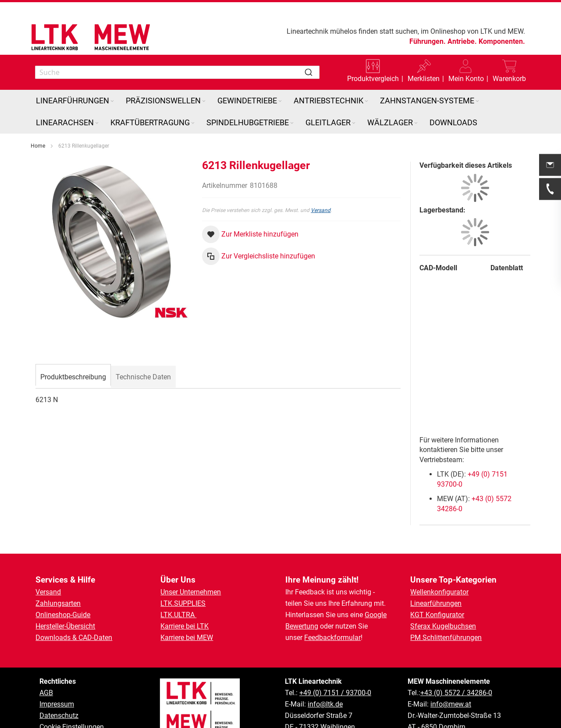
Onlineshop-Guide (63, 615)
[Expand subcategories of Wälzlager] (416, 123)
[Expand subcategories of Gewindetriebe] (280, 101)
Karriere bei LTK (185, 626)
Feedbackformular (332, 638)
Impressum (57, 704)
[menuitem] (76, 101)
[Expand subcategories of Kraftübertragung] (193, 123)
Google (376, 615)
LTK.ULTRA (178, 615)
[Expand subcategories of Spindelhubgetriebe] (292, 123)
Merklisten (424, 79)
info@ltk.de (325, 704)
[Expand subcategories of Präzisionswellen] (204, 101)
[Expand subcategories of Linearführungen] (112, 101)
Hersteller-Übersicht (65, 626)
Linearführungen (436, 603)
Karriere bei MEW (187, 638)
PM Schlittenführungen (446, 638)
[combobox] (177, 72)
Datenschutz (59, 716)
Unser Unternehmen (191, 592)
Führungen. (428, 41)
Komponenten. (502, 41)
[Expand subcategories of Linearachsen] (97, 123)
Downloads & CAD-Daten (74, 638)
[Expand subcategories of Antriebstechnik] (366, 101)
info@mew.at (451, 704)
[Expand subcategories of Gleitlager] (354, 123)
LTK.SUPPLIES (183, 603)
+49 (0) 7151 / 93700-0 (335, 693)
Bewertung (302, 626)
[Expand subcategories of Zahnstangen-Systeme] (477, 101)
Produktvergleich (373, 79)
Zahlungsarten (58, 603)
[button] (466, 72)
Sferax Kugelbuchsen (443, 626)
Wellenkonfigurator (439, 592)
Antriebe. (462, 41)
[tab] (73, 376)
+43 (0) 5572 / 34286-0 (456, 693)
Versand (321, 210)
